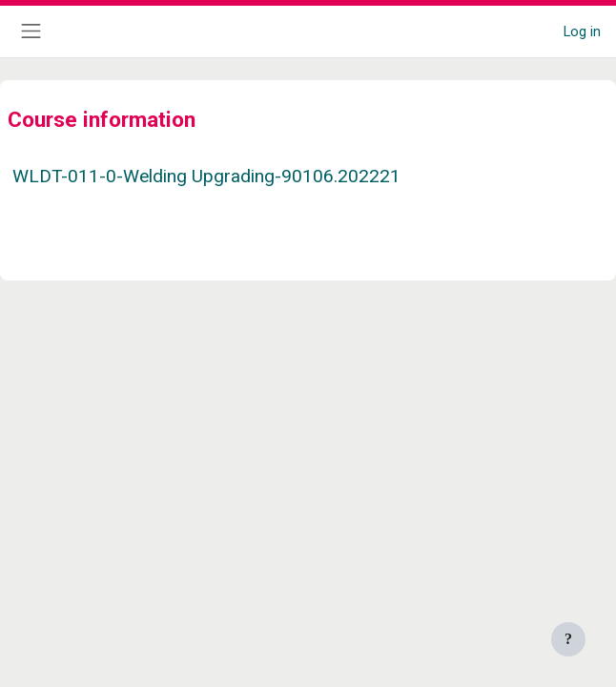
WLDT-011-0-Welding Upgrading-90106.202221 (206, 176)
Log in (582, 31)
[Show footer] (568, 639)
